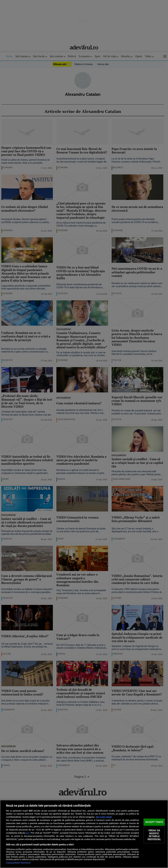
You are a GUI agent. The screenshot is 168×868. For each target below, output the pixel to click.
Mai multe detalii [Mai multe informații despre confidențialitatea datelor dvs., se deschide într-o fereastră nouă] (104, 817)
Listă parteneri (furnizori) (18, 863)
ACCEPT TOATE (154, 822)
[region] (84, 834)
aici (28, 833)
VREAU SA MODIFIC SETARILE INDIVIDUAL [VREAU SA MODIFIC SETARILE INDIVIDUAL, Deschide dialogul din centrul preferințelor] (154, 835)
